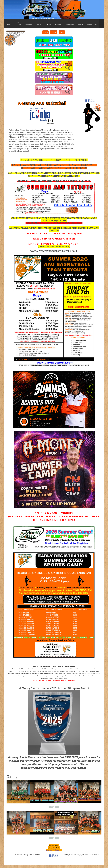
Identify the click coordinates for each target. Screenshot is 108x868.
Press (49, 25)
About (80, 25)
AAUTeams (18, 24)
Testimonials (92, 25)
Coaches (28, 25)
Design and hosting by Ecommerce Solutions (82, 855)
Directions (70, 25)
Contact (58, 25)
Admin (38, 855)
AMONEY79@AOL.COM (65, 176)
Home (9, 25)
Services (39, 25)
